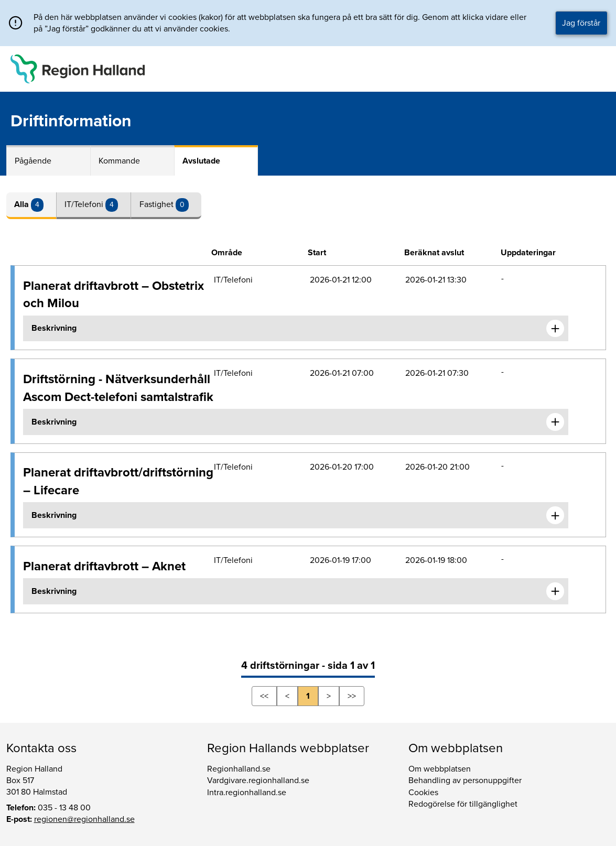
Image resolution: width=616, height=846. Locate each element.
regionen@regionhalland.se (84, 819)
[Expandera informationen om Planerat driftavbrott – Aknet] (555, 591)
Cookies (423, 793)
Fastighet (158, 204)
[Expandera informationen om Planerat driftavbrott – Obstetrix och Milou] (555, 329)
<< (264, 696)
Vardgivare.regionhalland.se (258, 780)
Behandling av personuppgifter (465, 780)
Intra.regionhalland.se (247, 793)
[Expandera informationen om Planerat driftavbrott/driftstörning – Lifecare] (555, 515)
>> (352, 696)
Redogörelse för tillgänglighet (463, 804)
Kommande (119, 161)
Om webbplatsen (440, 769)
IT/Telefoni (85, 204)
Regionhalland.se (239, 769)
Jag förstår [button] (581, 23)
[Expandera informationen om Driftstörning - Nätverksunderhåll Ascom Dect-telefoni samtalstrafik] (555, 422)
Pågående (33, 161)
